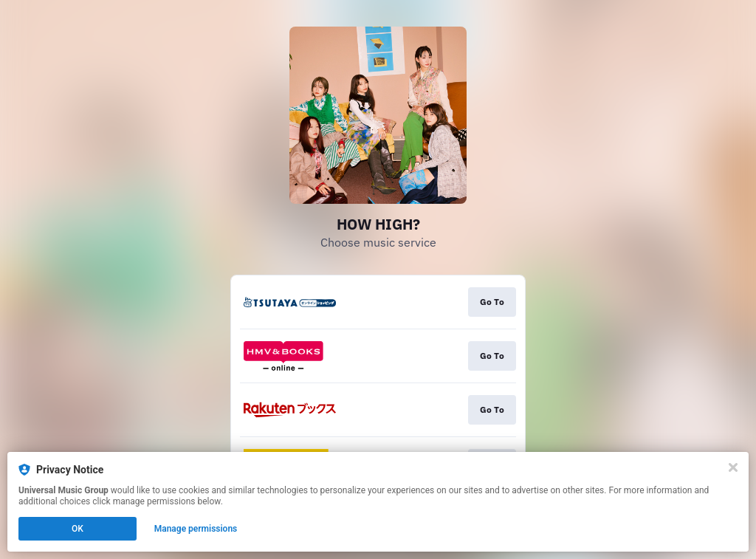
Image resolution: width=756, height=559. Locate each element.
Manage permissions (196, 529)
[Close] (733, 467)
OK (78, 529)
